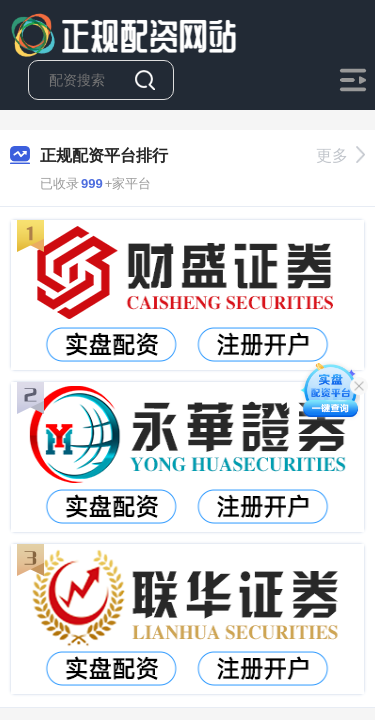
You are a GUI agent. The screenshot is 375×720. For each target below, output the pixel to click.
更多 (340, 155)
